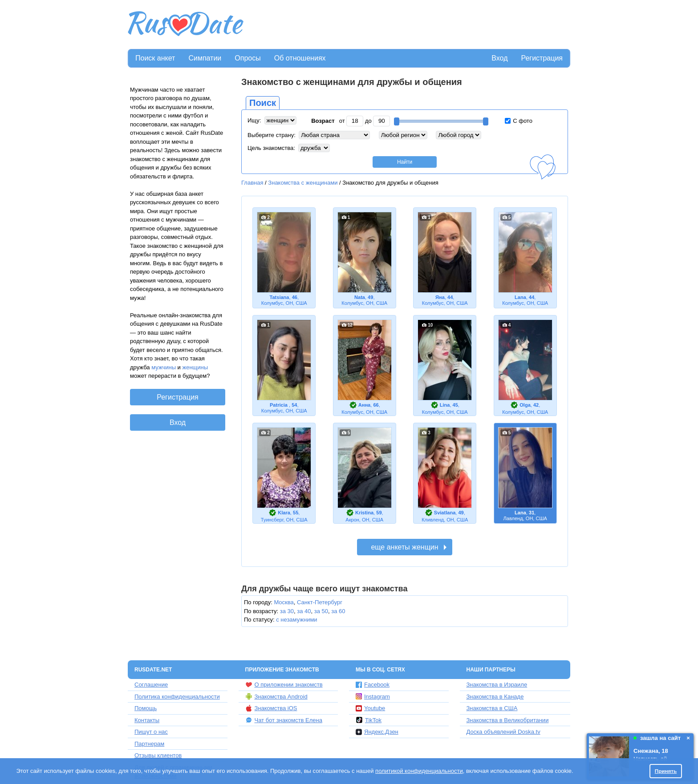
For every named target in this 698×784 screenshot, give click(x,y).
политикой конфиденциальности (419, 771)
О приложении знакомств (284, 685)
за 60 (338, 611)
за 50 (321, 611)
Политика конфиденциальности (177, 697)
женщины (195, 367)
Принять (666, 771)
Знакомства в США (492, 708)
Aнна (364, 405)
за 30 (287, 611)
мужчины (164, 367)
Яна (440, 297)
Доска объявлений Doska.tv (503, 732)
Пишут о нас (151, 732)
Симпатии (205, 58)
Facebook (373, 685)
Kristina (364, 513)
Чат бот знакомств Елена (284, 720)
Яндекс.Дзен (377, 732)
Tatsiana (279, 297)
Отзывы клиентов (158, 755)
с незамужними (297, 620)
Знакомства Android (276, 696)
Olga (525, 405)
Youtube (370, 708)
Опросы (248, 58)
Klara (284, 513)
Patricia (279, 405)
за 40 (304, 611)
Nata (360, 297)
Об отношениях (300, 58)
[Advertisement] (408, 25)
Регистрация (542, 58)
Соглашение (151, 685)
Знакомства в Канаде (495, 697)
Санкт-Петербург (320, 602)
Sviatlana (445, 513)
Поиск (263, 103)
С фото (519, 121)
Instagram (373, 697)
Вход (499, 58)
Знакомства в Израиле (497, 685)
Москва (284, 602)
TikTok (369, 720)
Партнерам (149, 744)
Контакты (147, 720)
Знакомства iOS (271, 708)
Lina (445, 405)
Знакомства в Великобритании (508, 720)
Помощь (146, 708)
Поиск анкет (155, 58)
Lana (520, 297)
